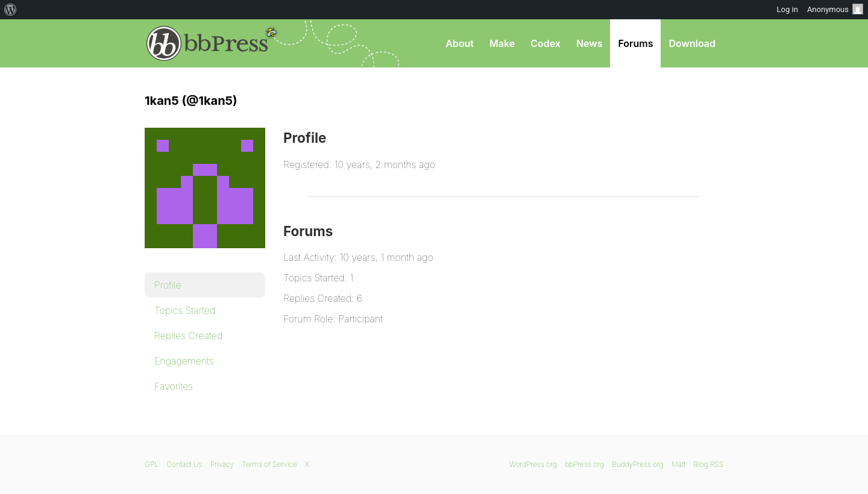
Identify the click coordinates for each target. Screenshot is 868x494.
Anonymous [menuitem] (835, 9)
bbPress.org (207, 43)
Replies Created (188, 336)
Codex (546, 43)
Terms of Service (269, 464)
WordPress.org (533, 464)
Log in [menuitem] (788, 9)
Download (692, 43)
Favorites (174, 386)
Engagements (184, 361)
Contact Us (184, 464)
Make (502, 43)
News (590, 43)
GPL (152, 464)
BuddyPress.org (638, 464)
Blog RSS (708, 464)
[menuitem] (11, 10)
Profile (168, 285)
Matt (678, 464)
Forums (635, 43)
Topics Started (185, 310)
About (460, 43)
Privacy (222, 464)
